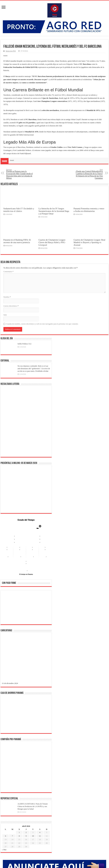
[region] (26, 608)
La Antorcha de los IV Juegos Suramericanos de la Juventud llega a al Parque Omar (54, 211)
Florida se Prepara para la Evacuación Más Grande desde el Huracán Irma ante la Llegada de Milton (21, 174)
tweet (5, 56)
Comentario (8, 271)
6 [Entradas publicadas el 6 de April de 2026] (6, 744)
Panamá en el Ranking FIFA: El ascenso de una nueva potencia (17, 241)
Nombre (7, 297)
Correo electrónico (11, 306)
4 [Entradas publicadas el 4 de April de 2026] (40, 741)
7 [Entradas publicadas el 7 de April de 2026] (12, 744)
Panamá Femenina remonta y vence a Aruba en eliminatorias (89, 210)
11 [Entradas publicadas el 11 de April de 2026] (40, 744)
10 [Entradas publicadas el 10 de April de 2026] (33, 744)
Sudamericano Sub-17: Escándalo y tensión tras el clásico (19, 210)
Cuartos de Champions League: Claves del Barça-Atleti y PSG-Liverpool (52, 242)
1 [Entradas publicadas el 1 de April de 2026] (19, 741)
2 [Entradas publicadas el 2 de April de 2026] (26, 741)
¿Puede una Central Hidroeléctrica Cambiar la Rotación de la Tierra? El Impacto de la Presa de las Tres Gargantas (88, 174)
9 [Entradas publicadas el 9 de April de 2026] (26, 744)
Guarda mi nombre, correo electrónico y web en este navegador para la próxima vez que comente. (42, 324)
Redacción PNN (11, 51)
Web (5, 315)
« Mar (4, 758)
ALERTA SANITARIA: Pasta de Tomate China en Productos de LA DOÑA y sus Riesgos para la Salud (33, 715)
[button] (6, 607)
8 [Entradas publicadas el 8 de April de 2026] (19, 744)
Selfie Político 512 (24, 344)
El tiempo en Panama (26, 574)
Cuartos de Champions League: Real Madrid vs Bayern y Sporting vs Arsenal (89, 242)
